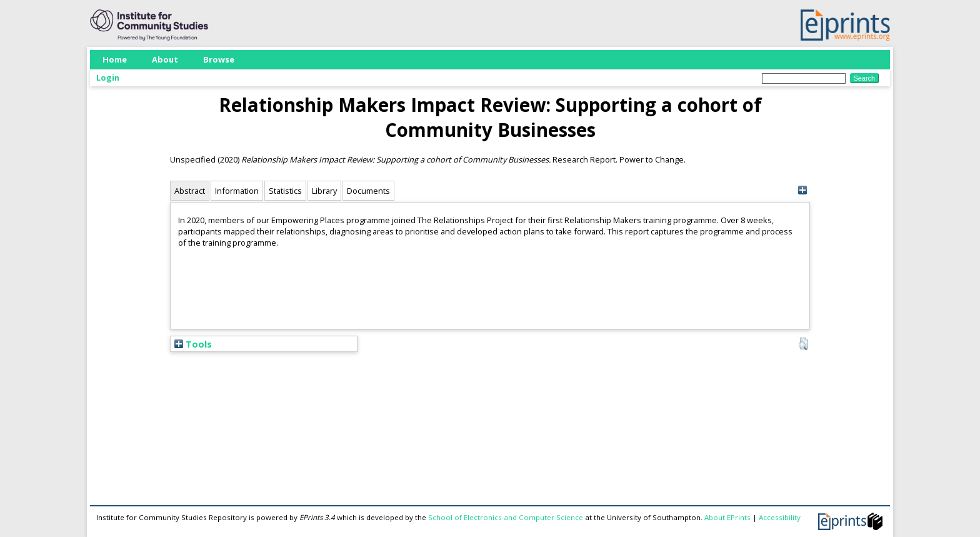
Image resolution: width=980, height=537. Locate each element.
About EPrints (727, 517)
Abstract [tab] (190, 191)
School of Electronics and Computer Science (506, 517)
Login (108, 78)
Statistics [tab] (285, 191)
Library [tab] (324, 191)
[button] (803, 344)
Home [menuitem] (115, 59)
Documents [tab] (368, 191)
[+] (802, 190)
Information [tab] (237, 191)
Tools (193, 344)
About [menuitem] (165, 59)
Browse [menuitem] (219, 59)
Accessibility (780, 517)
